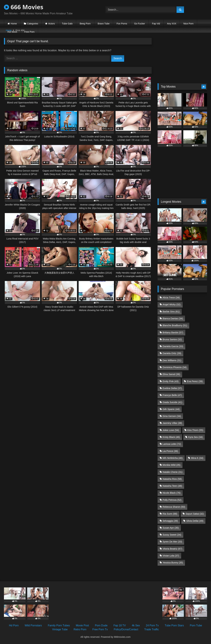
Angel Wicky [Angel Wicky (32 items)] (172, 304)
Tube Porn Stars (174, 625)
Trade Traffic (152, 629)
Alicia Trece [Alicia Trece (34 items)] (171, 298)
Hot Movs (12, 32)
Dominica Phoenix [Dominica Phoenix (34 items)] (175, 367)
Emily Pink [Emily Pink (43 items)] (171, 381)
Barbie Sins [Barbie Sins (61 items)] (171, 312)
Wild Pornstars (33, 625)
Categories (33, 24)
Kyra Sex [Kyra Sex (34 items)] (196, 437)
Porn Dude (101, 625)
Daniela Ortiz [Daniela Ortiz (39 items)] (172, 353)
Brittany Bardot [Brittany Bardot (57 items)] (173, 332)
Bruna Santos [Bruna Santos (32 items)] (172, 339)
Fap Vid (156, 24)
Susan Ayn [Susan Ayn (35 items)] (171, 528)
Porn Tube (196, 625)
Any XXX (172, 24)
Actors (52, 24)
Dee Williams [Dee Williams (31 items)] (172, 360)
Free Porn (29, 32)
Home (14, 24)
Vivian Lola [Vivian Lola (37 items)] (171, 556)
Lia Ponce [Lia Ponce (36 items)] (170, 451)
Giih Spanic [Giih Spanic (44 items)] (171, 409)
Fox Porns (122, 24)
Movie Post (82, 625)
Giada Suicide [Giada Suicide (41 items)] (172, 402)
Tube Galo (67, 24)
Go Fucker (140, 24)
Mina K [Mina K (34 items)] (197, 458)
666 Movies (24, 7)
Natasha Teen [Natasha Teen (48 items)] (172, 486)
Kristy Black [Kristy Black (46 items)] (171, 437)
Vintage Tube (60, 629)
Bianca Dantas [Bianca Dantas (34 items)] (173, 318)
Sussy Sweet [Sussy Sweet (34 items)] (172, 535)
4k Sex (136, 625)
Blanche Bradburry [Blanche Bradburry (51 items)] (175, 325)
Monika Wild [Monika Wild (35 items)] (171, 465)
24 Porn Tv (152, 625)
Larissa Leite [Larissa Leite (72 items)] (172, 444)
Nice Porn (188, 24)
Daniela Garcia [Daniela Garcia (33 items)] (173, 346)
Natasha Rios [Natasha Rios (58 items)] (172, 479)
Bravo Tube (104, 24)
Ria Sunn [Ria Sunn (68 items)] (170, 514)
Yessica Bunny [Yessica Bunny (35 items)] (173, 563)
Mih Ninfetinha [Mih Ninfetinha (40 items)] (173, 458)
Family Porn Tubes (59, 625)
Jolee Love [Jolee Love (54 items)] (171, 430)
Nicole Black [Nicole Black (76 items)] (172, 493)
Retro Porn (80, 629)
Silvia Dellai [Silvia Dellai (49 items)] (195, 521)
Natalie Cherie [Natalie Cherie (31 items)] (173, 472)
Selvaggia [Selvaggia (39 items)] (170, 521)
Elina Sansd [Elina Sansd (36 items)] (171, 374)
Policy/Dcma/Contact (126, 629)
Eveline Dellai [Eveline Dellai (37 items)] (172, 388)
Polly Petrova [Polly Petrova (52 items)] (172, 500)
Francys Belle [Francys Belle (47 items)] (172, 395)
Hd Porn (14, 625)
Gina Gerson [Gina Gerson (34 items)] (172, 416)
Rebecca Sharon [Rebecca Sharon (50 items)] (174, 507)
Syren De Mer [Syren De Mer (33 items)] (172, 542)
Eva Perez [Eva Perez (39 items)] (195, 381)
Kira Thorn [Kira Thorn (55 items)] (195, 430)
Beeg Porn (85, 24)
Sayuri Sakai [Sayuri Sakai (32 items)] (195, 514)
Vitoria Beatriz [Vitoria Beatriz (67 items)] (172, 549)
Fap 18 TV (120, 625)
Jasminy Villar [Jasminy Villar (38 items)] (172, 423)
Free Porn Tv (100, 629)
